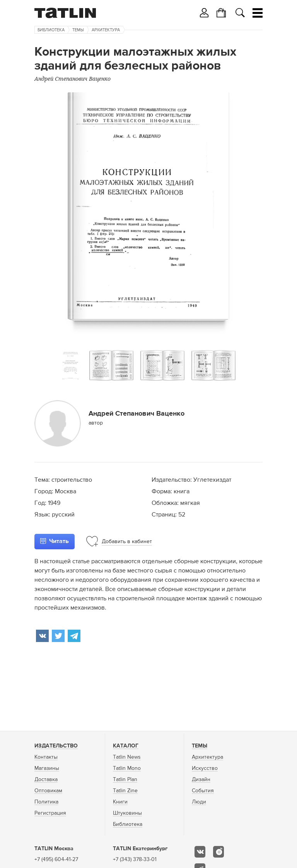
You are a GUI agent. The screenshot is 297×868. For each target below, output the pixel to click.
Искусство (205, 768)
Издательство (56, 746)
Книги (120, 802)
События (203, 791)
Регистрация (50, 813)
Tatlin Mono (127, 768)
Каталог (126, 746)
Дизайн (201, 780)
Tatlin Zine (125, 791)
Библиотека (51, 30)
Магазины (47, 768)
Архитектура (106, 30)
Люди (199, 802)
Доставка (46, 780)
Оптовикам (48, 791)
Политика (46, 802)
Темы (78, 30)
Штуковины (127, 813)
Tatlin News (127, 757)
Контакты (46, 757)
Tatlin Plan (125, 780)
